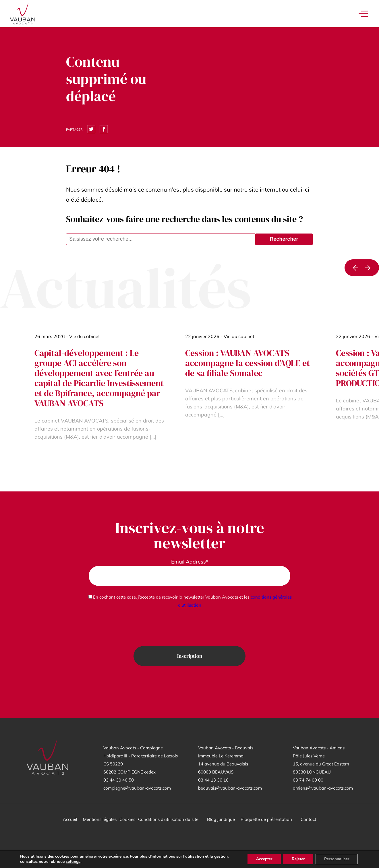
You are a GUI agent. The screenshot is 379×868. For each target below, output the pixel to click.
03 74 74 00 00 (308, 780)
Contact (308, 819)
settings (73, 862)
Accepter (264, 859)
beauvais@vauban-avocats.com (230, 788)
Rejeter (298, 859)
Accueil (70, 819)
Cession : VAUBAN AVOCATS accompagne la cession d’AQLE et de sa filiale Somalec (247, 363)
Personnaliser (337, 859)
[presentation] (189, 628)
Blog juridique (221, 819)
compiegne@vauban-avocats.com (137, 788)
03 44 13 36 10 (213, 780)
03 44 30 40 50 (119, 780)
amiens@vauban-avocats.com (323, 788)
